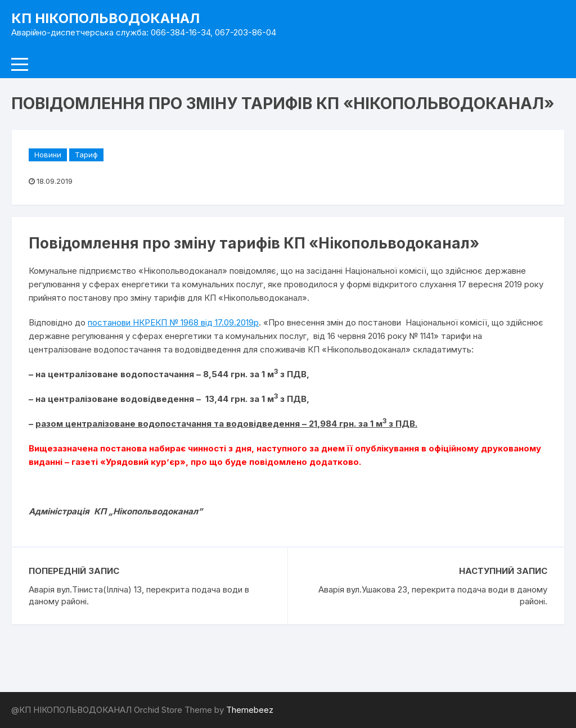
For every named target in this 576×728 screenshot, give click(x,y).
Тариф (86, 155)
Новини (48, 155)
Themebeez (250, 710)
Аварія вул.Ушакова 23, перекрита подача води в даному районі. (433, 595)
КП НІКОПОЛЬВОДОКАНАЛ (105, 18)
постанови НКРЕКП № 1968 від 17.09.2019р (173, 322)
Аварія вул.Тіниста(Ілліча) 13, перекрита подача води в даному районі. (139, 595)
